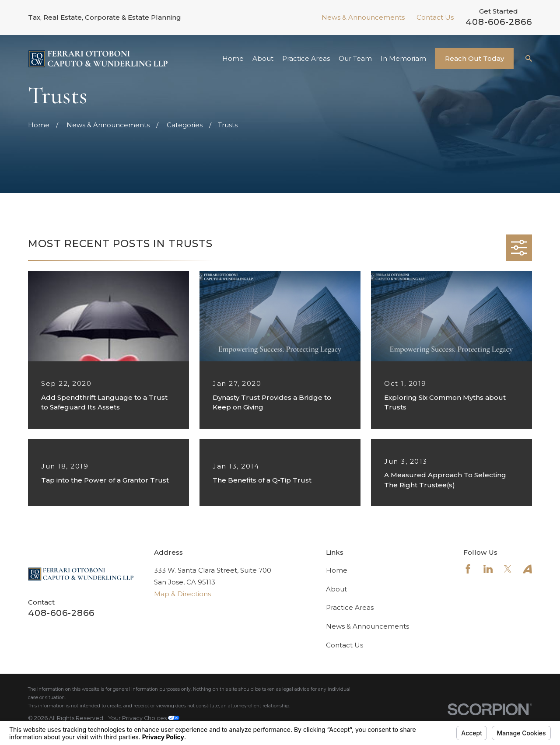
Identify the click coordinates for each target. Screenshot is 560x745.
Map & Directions (182, 594)
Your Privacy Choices (144, 718)
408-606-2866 (499, 22)
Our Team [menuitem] (355, 58)
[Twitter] (508, 569)
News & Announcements (363, 17)
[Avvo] (527, 569)
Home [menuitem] (233, 58)
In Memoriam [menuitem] (403, 58)
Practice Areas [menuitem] (306, 58)
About (336, 589)
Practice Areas (350, 607)
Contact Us (435, 17)
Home (337, 570)
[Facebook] (468, 569)
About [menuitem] (263, 58)
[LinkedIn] (488, 569)
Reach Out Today (474, 58)
